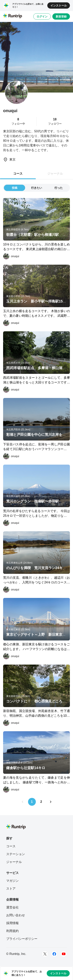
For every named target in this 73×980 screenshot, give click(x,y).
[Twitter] (45, 954)
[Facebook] (54, 954)
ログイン (42, 16)
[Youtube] (64, 954)
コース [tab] (18, 174)
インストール (59, 5)
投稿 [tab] (15, 188)
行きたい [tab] (37, 188)
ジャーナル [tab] (55, 174)
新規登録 (61, 16)
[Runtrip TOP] (13, 16)
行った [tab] (59, 188)
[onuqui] (11, 256)
